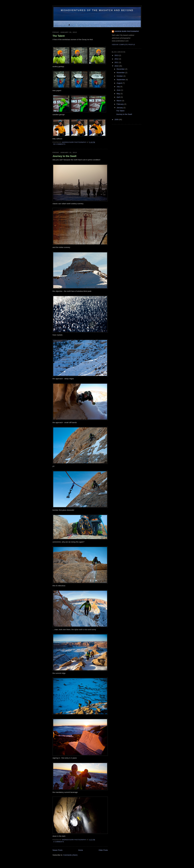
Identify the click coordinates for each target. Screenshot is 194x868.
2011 (117, 62)
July (118, 87)
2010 (117, 66)
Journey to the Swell (64, 156)
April (119, 97)
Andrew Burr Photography (127, 31)
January (120, 108)
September (121, 80)
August (120, 83)
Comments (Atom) (70, 855)
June (119, 90)
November (121, 73)
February (120, 104)
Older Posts (103, 850)
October (120, 76)
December (121, 69)
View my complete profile (123, 45)
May (119, 94)
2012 (117, 59)
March (119, 101)
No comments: (60, 144)
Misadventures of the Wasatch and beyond (97, 10)
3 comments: (59, 842)
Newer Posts (58, 850)
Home (81, 850)
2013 (117, 55)
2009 (117, 119)
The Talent (59, 36)
